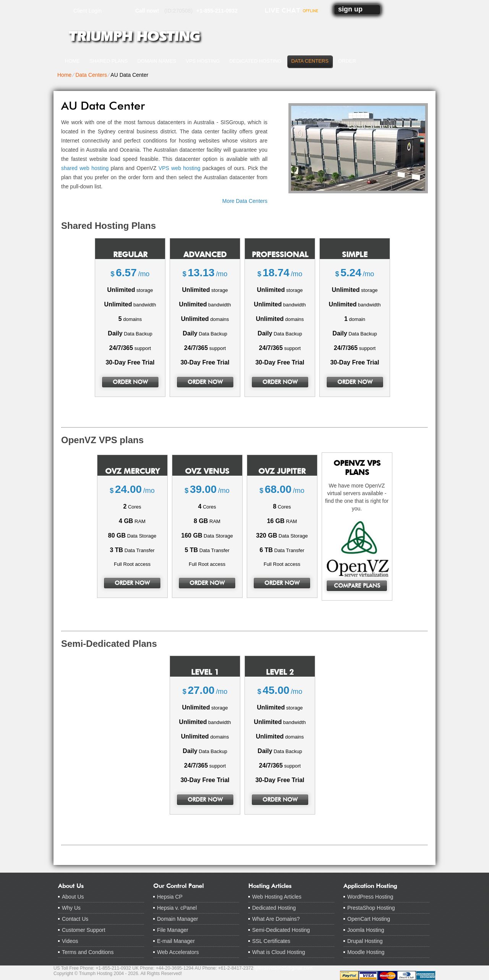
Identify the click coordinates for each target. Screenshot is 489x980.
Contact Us (75, 919)
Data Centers (310, 61)
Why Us (71, 908)
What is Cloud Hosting (279, 952)
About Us (73, 897)
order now (130, 382)
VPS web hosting (180, 168)
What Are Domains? (276, 919)
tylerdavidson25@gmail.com (284, 968)
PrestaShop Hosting (371, 908)
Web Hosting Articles (277, 897)
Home (72, 61)
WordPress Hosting (370, 897)
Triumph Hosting (134, 36)
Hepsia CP (170, 897)
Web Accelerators (178, 952)
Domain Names (157, 61)
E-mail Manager (176, 941)
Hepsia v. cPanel (177, 908)
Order (347, 61)
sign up (350, 9)
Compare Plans (357, 586)
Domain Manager (177, 919)
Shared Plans (108, 61)
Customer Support (84, 930)
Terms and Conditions (88, 952)
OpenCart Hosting (369, 919)
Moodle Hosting (366, 952)
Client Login (87, 11)
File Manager (173, 930)
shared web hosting (85, 168)
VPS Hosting (203, 61)
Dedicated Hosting (255, 61)
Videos (70, 941)
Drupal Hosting (365, 941)
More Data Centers (245, 201)
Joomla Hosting (366, 930)
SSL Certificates (271, 941)
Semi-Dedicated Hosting (281, 930)
